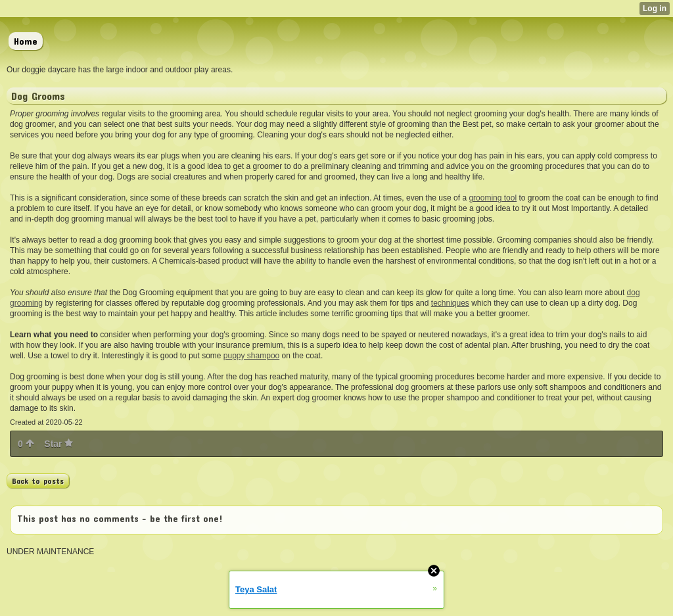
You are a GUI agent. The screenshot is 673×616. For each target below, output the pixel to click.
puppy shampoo (251, 356)
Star (58, 444)
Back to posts (38, 481)
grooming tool (493, 198)
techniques (450, 303)
